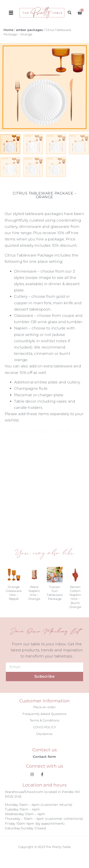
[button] (14, 12)
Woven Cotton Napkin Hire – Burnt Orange (75, 597)
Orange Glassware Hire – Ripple (14, 593)
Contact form (44, 757)
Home (8, 30)
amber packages (30, 30)
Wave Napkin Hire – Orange (34, 593)
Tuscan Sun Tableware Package (55, 593)
